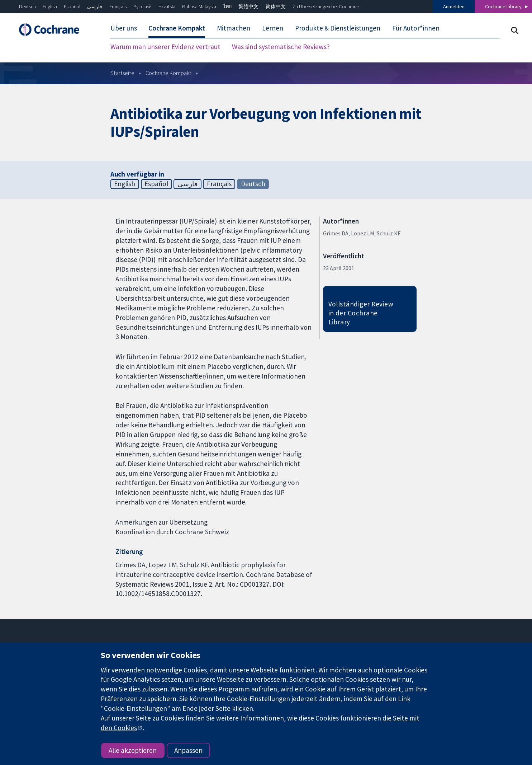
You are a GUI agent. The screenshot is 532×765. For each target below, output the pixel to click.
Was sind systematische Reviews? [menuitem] (281, 47)
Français (118, 6)
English (50, 6)
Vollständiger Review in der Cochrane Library (361, 313)
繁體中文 (248, 6)
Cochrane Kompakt (168, 73)
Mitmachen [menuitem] (234, 28)
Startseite (122, 73)
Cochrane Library (503, 6)
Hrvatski (167, 6)
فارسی (95, 6)
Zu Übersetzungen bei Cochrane (326, 6)
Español (72, 6)
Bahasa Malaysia (199, 6)
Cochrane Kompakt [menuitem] (177, 28)
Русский (142, 6)
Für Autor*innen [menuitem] (416, 28)
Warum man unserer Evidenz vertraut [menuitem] (165, 47)
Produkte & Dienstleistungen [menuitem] (338, 28)
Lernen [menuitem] (273, 28)
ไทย (227, 6)
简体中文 (276, 6)
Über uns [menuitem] (124, 28)
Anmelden (454, 6)
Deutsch (27, 6)
